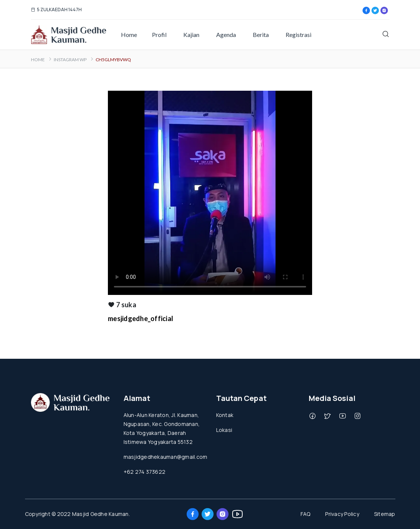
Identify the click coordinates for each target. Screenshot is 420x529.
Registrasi (298, 35)
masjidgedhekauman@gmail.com (166, 457)
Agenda (226, 35)
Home (129, 35)
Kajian (191, 35)
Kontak (225, 415)
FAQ (306, 514)
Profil (159, 35)
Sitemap (385, 514)
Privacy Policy (342, 514)
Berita (261, 35)
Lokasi (224, 430)
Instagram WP (70, 60)
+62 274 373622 (145, 472)
